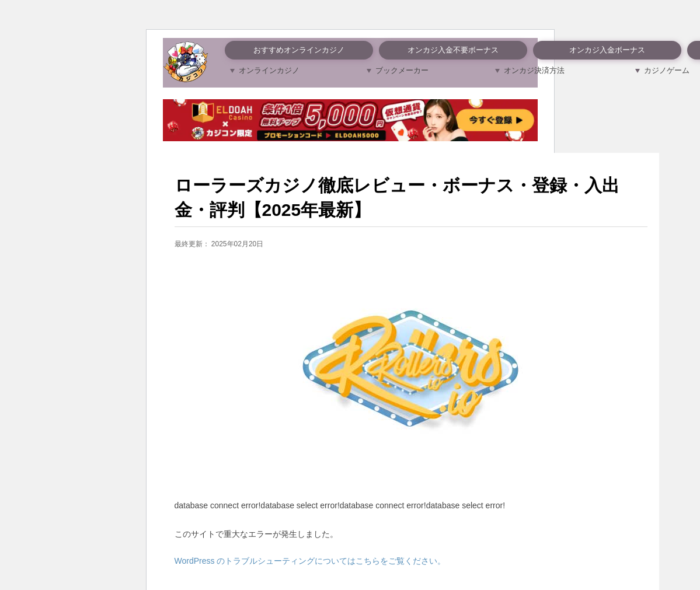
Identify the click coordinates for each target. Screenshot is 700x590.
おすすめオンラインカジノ (299, 50)
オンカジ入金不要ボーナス (453, 50)
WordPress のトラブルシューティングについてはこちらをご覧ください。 (310, 561)
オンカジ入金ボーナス (607, 50)
